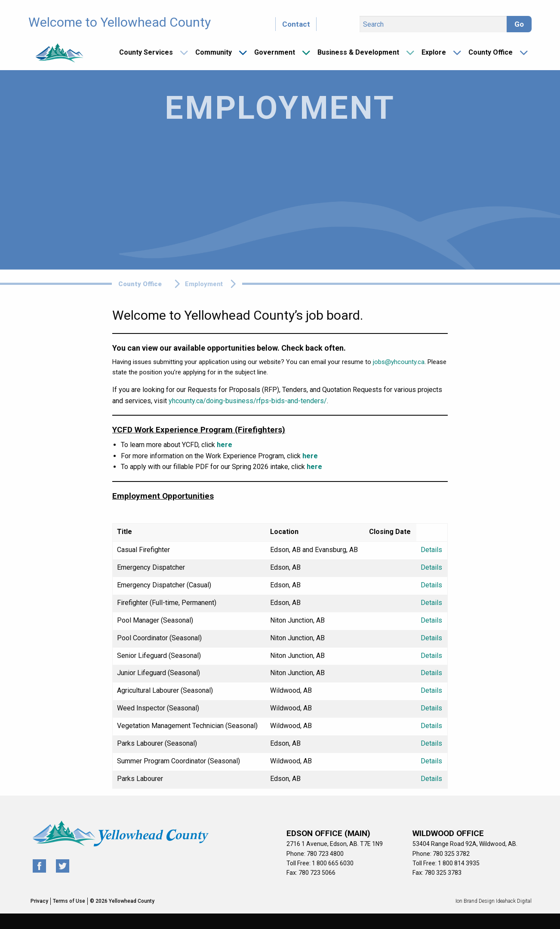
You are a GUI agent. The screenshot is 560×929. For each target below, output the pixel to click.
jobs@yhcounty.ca (399, 362)
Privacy (39, 901)
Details (431, 550)
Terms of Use (69, 901)
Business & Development (358, 52)
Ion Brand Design (475, 901)
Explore (434, 52)
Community (214, 52)
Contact (296, 24)
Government (275, 52)
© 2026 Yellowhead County (122, 901)
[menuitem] (150, 52)
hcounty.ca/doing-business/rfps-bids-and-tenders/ (249, 401)
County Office (491, 52)
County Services (146, 52)
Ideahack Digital (514, 901)
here (225, 445)
